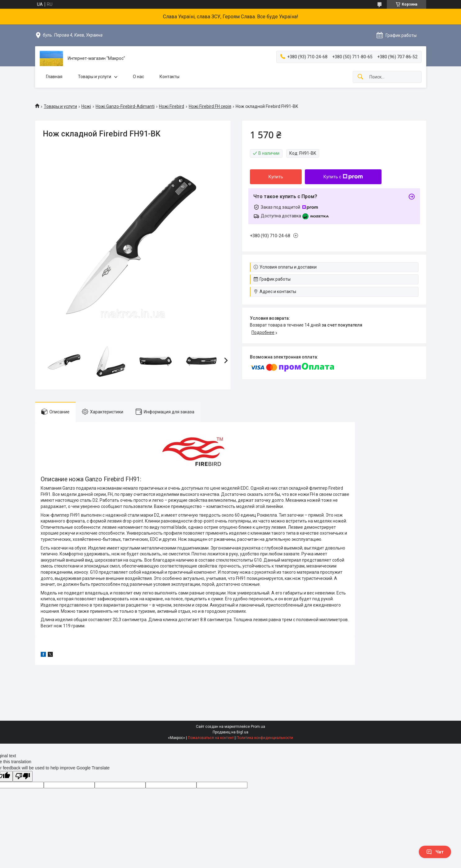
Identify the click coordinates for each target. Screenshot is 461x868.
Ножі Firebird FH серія (210, 106)
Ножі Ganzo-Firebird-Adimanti (125, 106)
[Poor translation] (23, 776)
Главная (54, 77)
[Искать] (360, 77)
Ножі (86, 106)
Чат (435, 852)
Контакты (169, 77)
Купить (276, 177)
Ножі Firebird (172, 106)
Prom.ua (258, 727)
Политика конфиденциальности (265, 738)
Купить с (343, 177)
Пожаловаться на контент (211, 738)
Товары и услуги (95, 77)
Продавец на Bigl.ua (230, 732)
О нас (138, 77)
